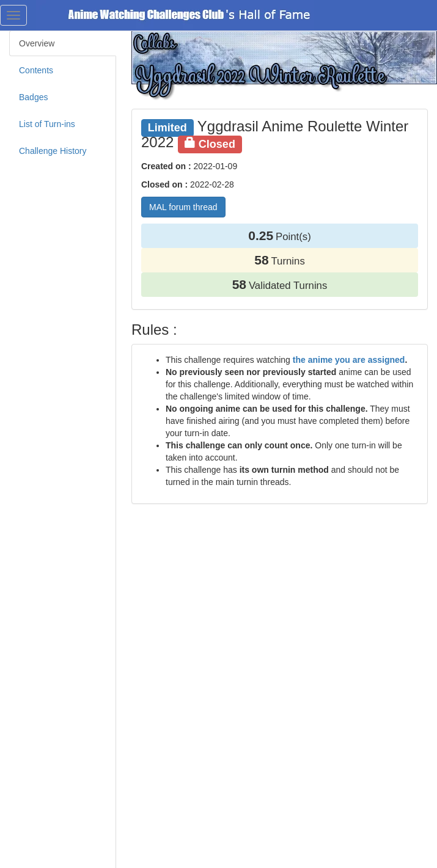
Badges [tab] (33, 97)
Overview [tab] (37, 43)
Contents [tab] (36, 70)
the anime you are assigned (349, 360)
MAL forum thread (183, 207)
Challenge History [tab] (53, 151)
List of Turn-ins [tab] (47, 124)
